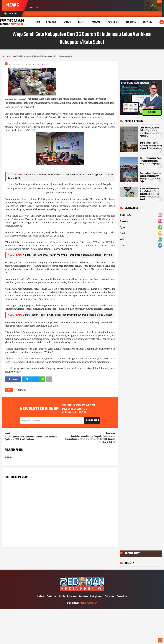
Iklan (122, 246)
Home (38, 22)
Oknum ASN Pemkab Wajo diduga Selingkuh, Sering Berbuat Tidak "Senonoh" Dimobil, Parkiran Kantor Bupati (150, 194)
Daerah (123, 234)
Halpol (122, 240)
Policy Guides (96, 597)
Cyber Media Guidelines (78, 597)
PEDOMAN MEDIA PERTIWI (88, 603)
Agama (123, 228)
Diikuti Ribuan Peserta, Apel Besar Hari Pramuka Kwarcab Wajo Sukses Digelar (67, 315)
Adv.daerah (124, 222)
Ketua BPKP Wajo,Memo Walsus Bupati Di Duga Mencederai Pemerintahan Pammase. (150, 132)
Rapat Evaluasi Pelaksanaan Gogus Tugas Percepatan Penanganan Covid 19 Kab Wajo (151, 177)
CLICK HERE (152, 112)
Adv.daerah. (22, 390)
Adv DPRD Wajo (126, 215)
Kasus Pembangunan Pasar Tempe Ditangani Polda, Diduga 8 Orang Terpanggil (150, 161)
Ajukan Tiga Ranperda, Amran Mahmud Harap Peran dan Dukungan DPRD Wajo (67, 255)
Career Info (122, 597)
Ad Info (62, 597)
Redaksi (41, 597)
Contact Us (52, 597)
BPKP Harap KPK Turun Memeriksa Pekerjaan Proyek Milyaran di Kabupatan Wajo (151, 146)
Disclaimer (110, 597)
